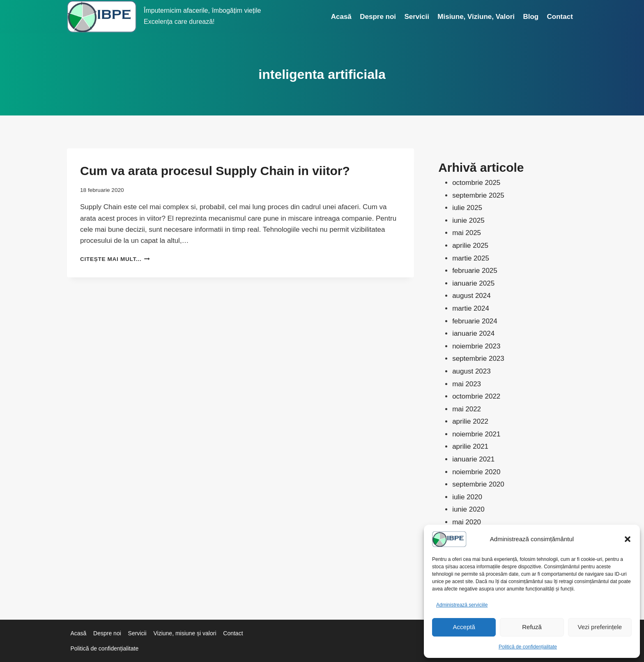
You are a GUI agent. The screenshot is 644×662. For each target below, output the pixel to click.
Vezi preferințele (600, 627)
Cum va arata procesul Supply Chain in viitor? (215, 171)
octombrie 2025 (476, 183)
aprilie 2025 (470, 246)
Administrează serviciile (462, 605)
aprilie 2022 (470, 421)
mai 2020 (467, 522)
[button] (628, 539)
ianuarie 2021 (473, 459)
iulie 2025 (467, 208)
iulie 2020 (467, 497)
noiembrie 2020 (476, 472)
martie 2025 (471, 258)
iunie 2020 (468, 509)
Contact (560, 17)
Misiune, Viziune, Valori (476, 17)
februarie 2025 (475, 271)
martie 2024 (471, 308)
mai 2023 (467, 384)
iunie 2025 (468, 220)
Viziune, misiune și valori (185, 633)
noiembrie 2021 (476, 434)
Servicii (417, 17)
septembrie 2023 (478, 359)
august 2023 (471, 371)
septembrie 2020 (478, 484)
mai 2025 (467, 233)
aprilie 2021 (470, 446)
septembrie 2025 (478, 195)
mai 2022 (467, 409)
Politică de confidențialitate (528, 647)
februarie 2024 (475, 321)
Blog (531, 17)
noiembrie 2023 (476, 346)
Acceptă (464, 627)
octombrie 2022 (476, 396)
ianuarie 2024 (473, 333)
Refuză (532, 627)
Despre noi (378, 17)
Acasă (341, 17)
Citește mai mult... (115, 259)
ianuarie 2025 (473, 283)
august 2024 (471, 296)
